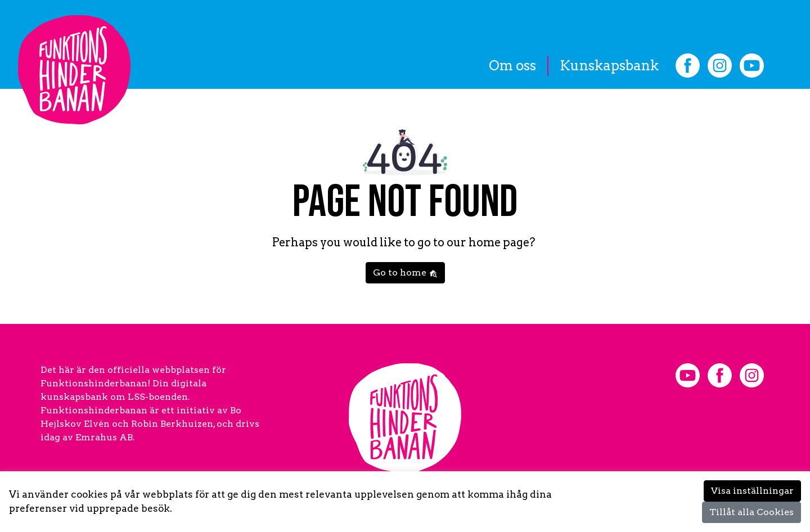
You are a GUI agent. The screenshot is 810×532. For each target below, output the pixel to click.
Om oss (512, 66)
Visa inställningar (752, 491)
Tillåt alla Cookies (751, 512)
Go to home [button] (405, 272)
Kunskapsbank (609, 66)
